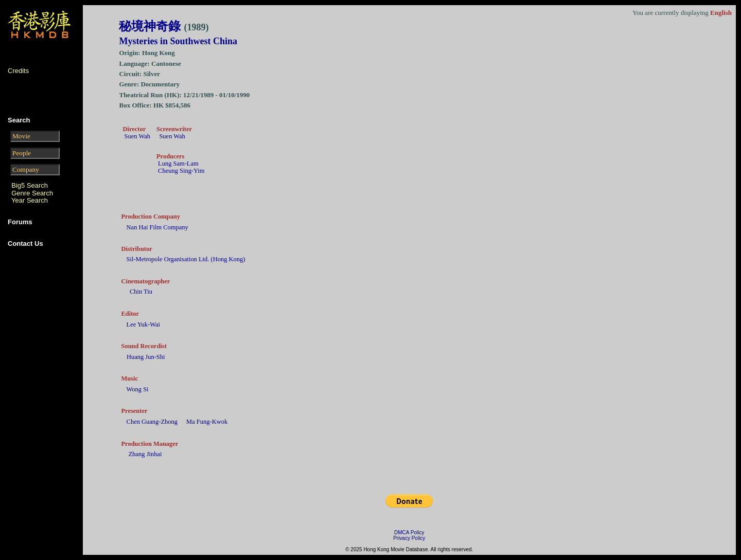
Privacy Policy (409, 538)
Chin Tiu (141, 292)
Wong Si (138, 389)
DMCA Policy (409, 532)
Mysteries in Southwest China (178, 41)
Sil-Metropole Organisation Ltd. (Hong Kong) (186, 259)
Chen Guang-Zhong (152, 422)
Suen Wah (137, 136)
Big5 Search (30, 185)
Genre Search (32, 193)
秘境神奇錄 (164, 26)
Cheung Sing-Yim (181, 171)
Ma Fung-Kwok (207, 422)
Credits (18, 71)
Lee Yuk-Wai (143, 324)
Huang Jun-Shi (146, 357)
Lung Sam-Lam (178, 164)
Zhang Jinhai (145, 454)
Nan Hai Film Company (157, 227)
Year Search (30, 200)
